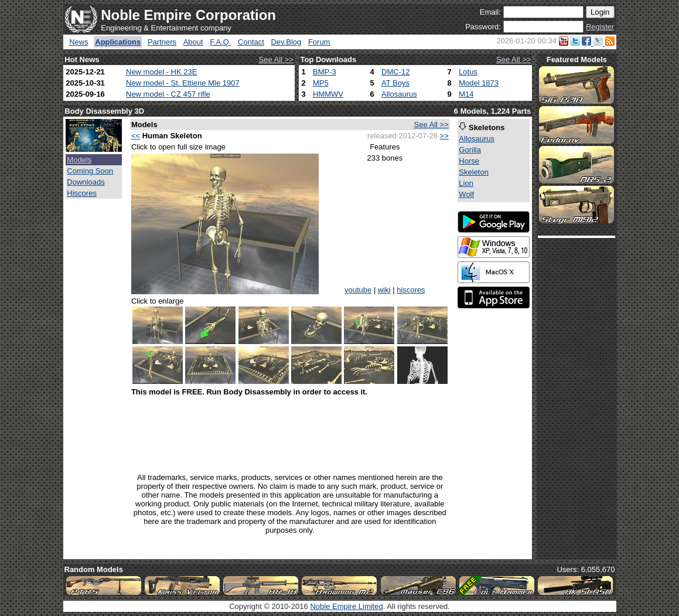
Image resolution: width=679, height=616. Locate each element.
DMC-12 (395, 72)
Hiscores (82, 193)
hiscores (411, 290)
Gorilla (470, 150)
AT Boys (395, 83)
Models (79, 160)
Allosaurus (399, 94)
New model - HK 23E (161, 72)
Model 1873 (479, 83)
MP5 (321, 83)
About (193, 42)
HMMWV (328, 94)
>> (444, 136)
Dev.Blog (286, 42)
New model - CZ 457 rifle (168, 94)
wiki (384, 290)
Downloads (86, 182)
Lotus (468, 72)
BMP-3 (325, 72)
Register (600, 27)
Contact (251, 42)
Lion (466, 183)
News (79, 42)
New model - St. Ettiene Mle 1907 (183, 83)
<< (136, 136)
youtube (358, 290)
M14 (466, 94)
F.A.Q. (220, 42)
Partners (162, 42)
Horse (469, 161)
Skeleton (474, 172)
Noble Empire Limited (346, 606)
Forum (319, 42)
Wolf (466, 194)
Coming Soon (90, 171)
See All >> (276, 59)
